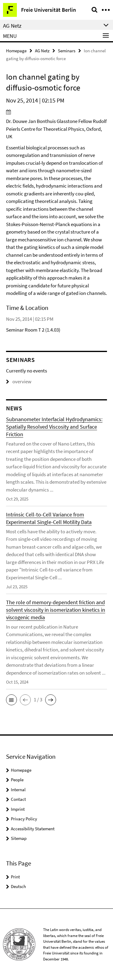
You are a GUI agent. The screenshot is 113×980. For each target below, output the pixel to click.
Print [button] (15, 877)
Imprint (18, 809)
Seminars (67, 51)
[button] (11, 700)
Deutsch (18, 886)
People (17, 780)
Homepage (16, 51)
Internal (18, 790)
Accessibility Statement (33, 829)
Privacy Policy (24, 819)
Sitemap (19, 838)
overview (19, 381)
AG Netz (42, 51)
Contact (18, 799)
